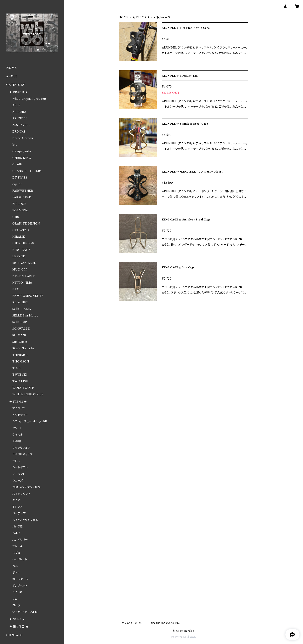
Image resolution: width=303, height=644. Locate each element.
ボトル (16, 573)
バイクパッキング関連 (25, 520)
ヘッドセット (20, 559)
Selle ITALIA (22, 309)
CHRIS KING (22, 158)
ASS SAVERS (21, 125)
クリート (17, 428)
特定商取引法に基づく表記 (165, 623)
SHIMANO (20, 335)
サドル (16, 461)
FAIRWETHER (23, 191)
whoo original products (29, 99)
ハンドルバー (20, 540)
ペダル (16, 553)
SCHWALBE (21, 329)
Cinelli (17, 164)
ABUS (16, 105)
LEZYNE (19, 256)
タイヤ (16, 500)
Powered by (183, 637)
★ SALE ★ (17, 619)
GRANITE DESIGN (26, 224)
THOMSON (21, 362)
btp (15, 145)
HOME (124, 17)
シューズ (18, 481)
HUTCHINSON (23, 243)
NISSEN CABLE (24, 276)
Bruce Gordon (23, 138)
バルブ (16, 533)
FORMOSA (20, 210)
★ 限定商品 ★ (19, 627)
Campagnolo (22, 151)
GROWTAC (21, 230)
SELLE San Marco (25, 316)
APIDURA (19, 112)
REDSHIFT (20, 302)
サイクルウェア (21, 448)
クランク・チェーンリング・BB (30, 421)
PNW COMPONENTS (28, 296)
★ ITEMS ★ (141, 17)
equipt (17, 184)
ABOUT (12, 76)
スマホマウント (21, 494)
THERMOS (20, 355)
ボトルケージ (20, 579)
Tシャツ (17, 507)
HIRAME (19, 237)
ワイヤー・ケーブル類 (25, 612)
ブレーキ (18, 546)
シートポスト (20, 467)
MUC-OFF (20, 270)
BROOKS (19, 132)
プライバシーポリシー (133, 623)
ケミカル (18, 435)
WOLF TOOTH (23, 388)
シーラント (19, 474)
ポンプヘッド (20, 586)
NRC (16, 289)
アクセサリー (20, 415)
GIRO (16, 217)
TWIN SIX (20, 375)
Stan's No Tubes (24, 348)
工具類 (17, 441)
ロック (16, 605)
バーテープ (19, 513)
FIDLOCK (20, 204)
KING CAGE (21, 250)
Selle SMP (20, 322)
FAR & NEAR (22, 197)
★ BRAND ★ (19, 92)
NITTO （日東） (23, 283)
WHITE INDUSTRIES (28, 394)
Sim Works (20, 342)
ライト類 (17, 592)
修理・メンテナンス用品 (27, 487)
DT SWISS (20, 178)
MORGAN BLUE (24, 263)
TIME (17, 368)
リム (15, 599)
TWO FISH (20, 381)
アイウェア (19, 408)
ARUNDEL (20, 118)
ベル (15, 566)
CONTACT (15, 635)
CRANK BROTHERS (27, 171)
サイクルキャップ (22, 454)
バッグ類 (18, 527)
